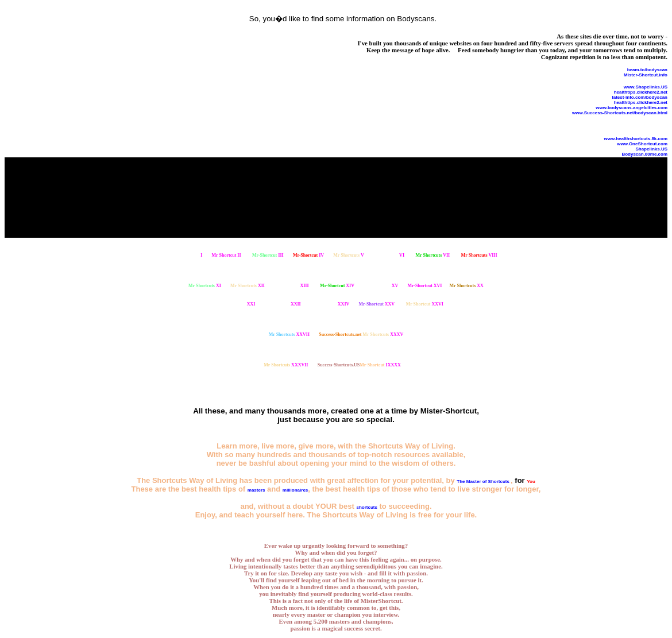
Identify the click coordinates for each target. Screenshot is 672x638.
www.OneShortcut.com (642, 144)
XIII (291, 286)
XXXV (383, 335)
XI (205, 286)
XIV (337, 286)
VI (389, 255)
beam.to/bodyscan (647, 70)
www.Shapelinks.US (646, 87)
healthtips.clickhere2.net (641, 92)
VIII (479, 255)
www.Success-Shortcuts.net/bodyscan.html (620, 113)
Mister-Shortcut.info (646, 75)
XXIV (330, 304)
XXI (237, 304)
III (268, 255)
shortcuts (366, 507)
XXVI (425, 304)
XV (382, 286)
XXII (283, 304)
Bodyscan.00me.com (644, 154)
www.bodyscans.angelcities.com (632, 108)
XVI (425, 286)
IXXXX (380, 365)
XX (466, 286)
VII (433, 255)
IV (308, 255)
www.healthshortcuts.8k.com (636, 139)
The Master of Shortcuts (484, 482)
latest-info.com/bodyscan (640, 97)
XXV (377, 304)
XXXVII (286, 365)
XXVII (289, 335)
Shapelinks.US (651, 149)
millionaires (295, 490)
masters (256, 490)
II (227, 255)
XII (248, 286)
